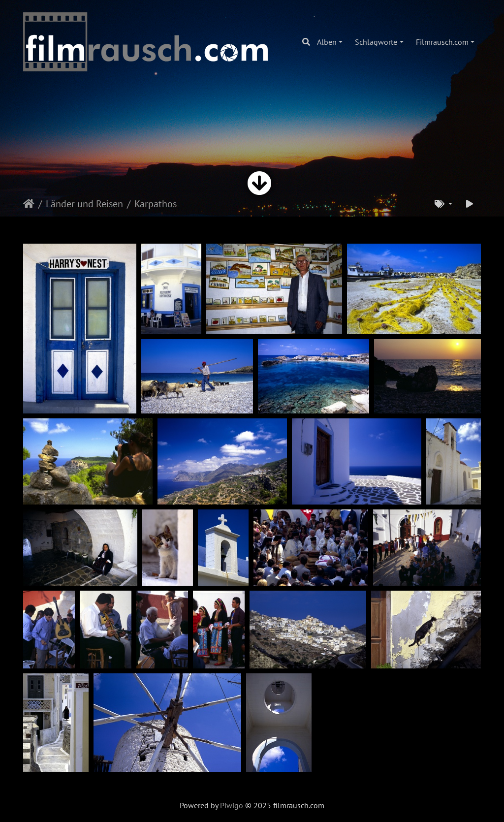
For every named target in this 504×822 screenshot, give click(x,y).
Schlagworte (376, 42)
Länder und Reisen (84, 204)
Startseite (29, 204)
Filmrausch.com (442, 42)
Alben (327, 42)
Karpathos (156, 204)
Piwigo (232, 805)
